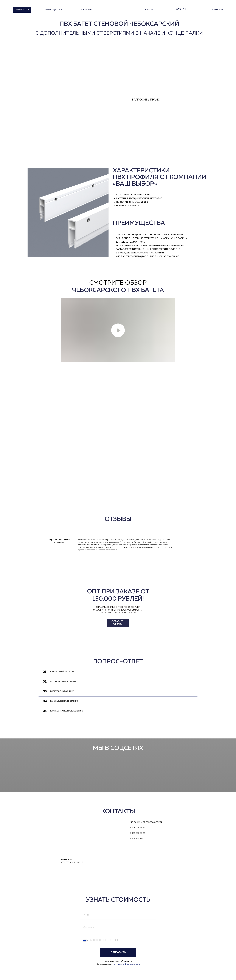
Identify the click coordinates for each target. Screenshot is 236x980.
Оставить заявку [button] (118, 623)
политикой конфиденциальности (126, 964)
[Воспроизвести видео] (118, 330)
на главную (22, 9)
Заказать (86, 10)
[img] (35, 546)
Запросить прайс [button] (146, 100)
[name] (118, 915)
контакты (217, 9)
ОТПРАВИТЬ (118, 952)
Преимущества (53, 10)
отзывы (181, 9)
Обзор (149, 10)
